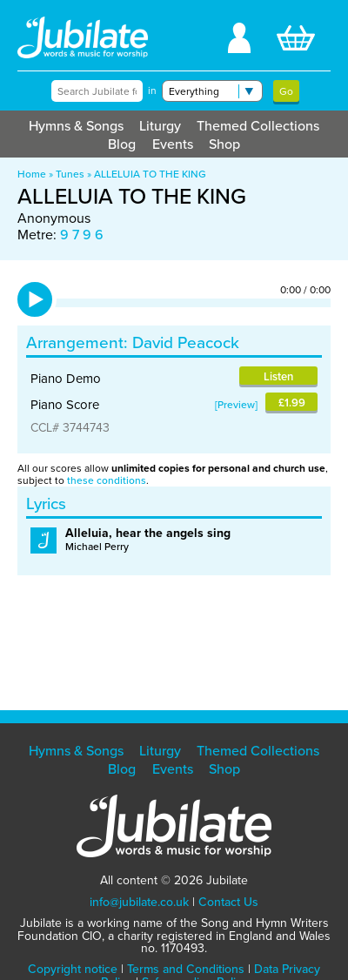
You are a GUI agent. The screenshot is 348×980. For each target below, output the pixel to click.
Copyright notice (73, 969)
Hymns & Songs (76, 126)
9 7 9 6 (82, 235)
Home (32, 174)
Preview (236, 405)
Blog (122, 144)
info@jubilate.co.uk (139, 902)
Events (173, 144)
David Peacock (186, 342)
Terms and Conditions (186, 969)
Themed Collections (258, 126)
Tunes (70, 174)
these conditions (107, 480)
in (152, 91)
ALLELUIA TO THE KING (150, 174)
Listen (278, 376)
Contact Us (228, 902)
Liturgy (160, 126)
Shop (224, 144)
